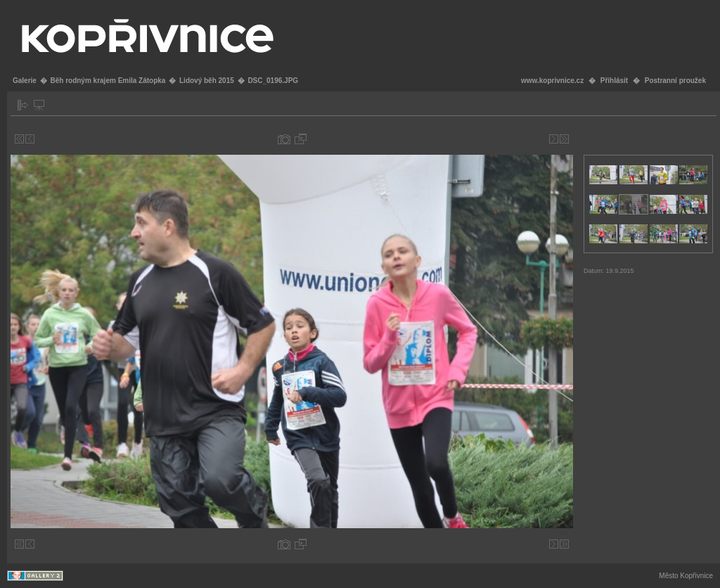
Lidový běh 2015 (207, 81)
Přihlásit (614, 81)
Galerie (25, 81)
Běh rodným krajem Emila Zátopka (108, 81)
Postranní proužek (675, 81)
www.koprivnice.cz (552, 81)
